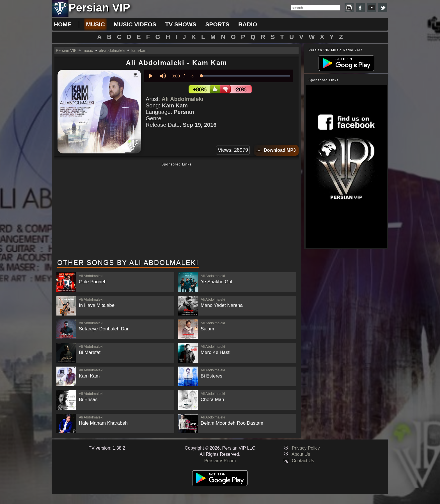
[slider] (246, 76)
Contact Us (303, 461)
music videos (135, 24)
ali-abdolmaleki (112, 50)
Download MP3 (276, 150)
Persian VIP (66, 50)
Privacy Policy (306, 448)
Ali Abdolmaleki (183, 99)
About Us (301, 454)
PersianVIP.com (220, 461)
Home (63, 24)
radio (248, 24)
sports (217, 24)
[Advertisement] (177, 211)
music (95, 24)
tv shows (181, 24)
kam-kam (139, 50)
